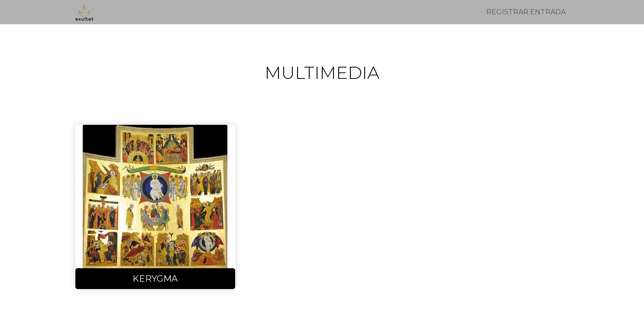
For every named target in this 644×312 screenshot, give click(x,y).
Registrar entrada (526, 12)
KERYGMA (155, 279)
